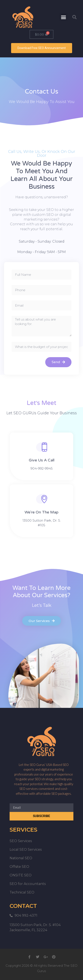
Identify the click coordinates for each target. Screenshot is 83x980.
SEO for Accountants (28, 884)
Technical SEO (22, 892)
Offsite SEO (19, 867)
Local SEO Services (26, 849)
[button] (64, 17)
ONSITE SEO (21, 875)
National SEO (21, 858)
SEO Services (21, 841)
